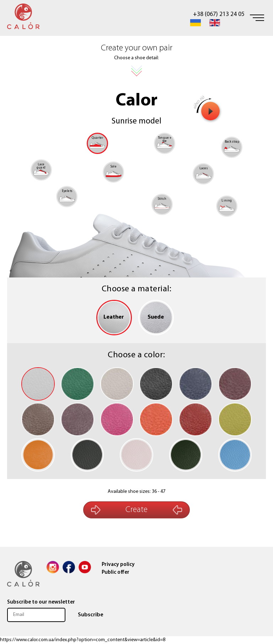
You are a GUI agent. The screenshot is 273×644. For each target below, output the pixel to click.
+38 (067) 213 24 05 (219, 14)
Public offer (116, 573)
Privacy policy (118, 565)
